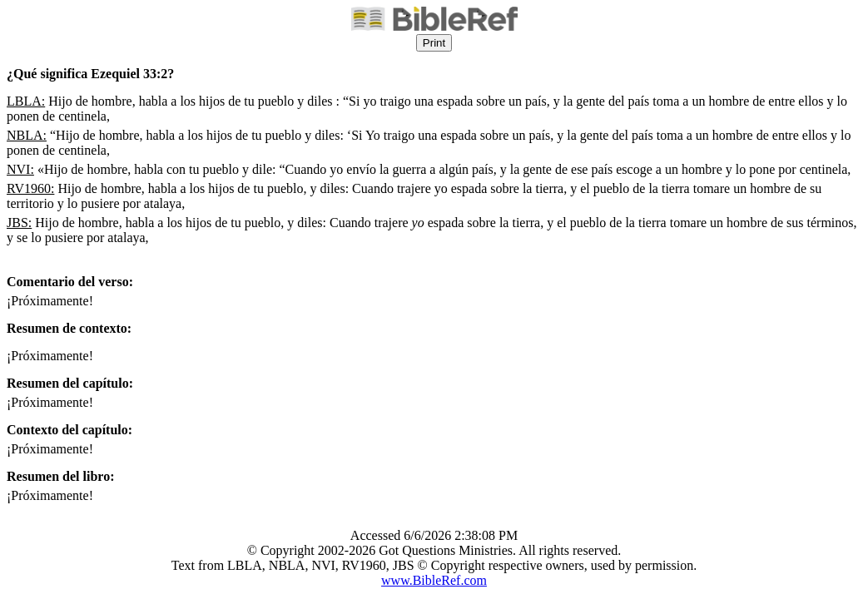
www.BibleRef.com (434, 580)
